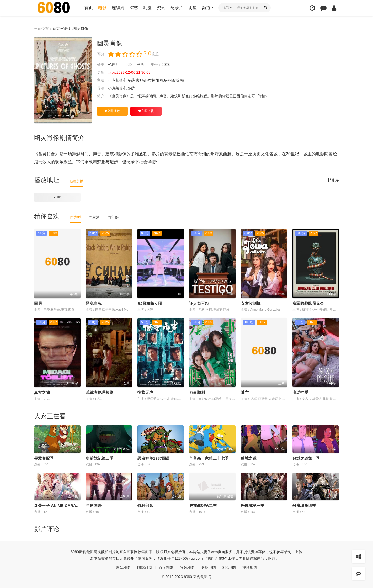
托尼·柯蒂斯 (170, 80)
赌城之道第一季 (306, 458)
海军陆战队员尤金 (308, 303)
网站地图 (123, 568)
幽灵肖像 (81, 29)
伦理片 (67, 29)
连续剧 (118, 8)
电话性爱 (300, 392)
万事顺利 (197, 392)
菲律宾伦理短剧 (100, 392)
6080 (75, 552)
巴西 (140, 65)
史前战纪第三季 (100, 458)
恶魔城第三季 (253, 505)
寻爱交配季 (44, 458)
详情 (262, 96)
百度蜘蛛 (166, 568)
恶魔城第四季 (304, 505)
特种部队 (145, 505)
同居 (38, 303)
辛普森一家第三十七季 (209, 458)
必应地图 (209, 568)
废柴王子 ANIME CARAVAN (59, 505)
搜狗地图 (250, 568)
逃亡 (245, 392)
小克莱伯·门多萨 (121, 80)
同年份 (113, 217)
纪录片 (177, 8)
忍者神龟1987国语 (154, 458)
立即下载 (146, 111)
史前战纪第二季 (203, 505)
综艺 (134, 8)
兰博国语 (94, 505)
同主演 (94, 217)
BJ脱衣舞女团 (150, 303)
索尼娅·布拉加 (147, 80)
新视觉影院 (88, 552)
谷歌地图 (187, 568)
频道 (207, 8)
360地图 (229, 568)
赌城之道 (249, 458)
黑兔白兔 (94, 303)
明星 (193, 8)
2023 (166, 65)
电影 (102, 8)
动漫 (147, 8)
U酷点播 (77, 181)
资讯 (161, 8)
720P (57, 197)
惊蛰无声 (145, 392)
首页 (89, 8)
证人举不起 (199, 303)
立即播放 (112, 111)
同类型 (75, 217)
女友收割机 (251, 303)
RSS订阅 (145, 568)
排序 (333, 180)
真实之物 (42, 392)
